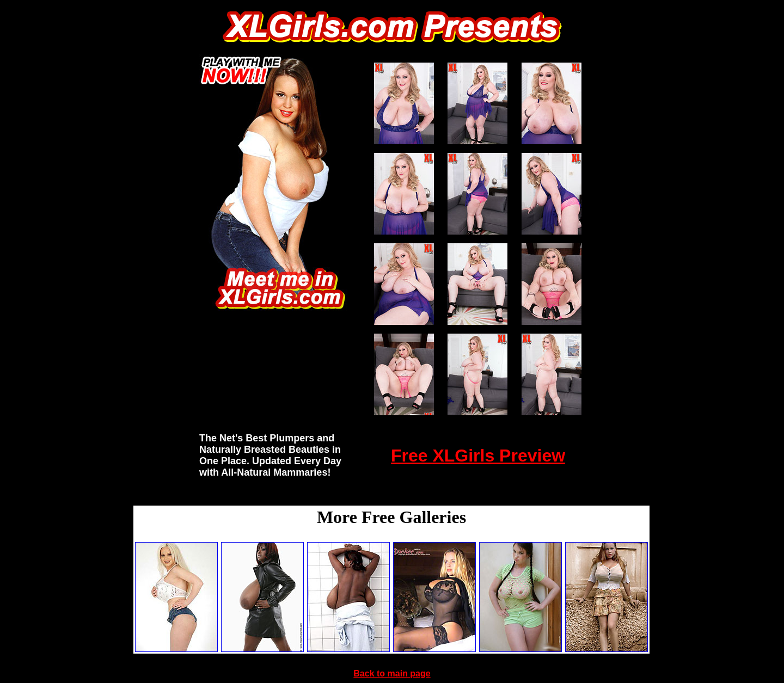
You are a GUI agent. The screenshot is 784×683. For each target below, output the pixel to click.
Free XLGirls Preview (478, 456)
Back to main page (392, 673)
